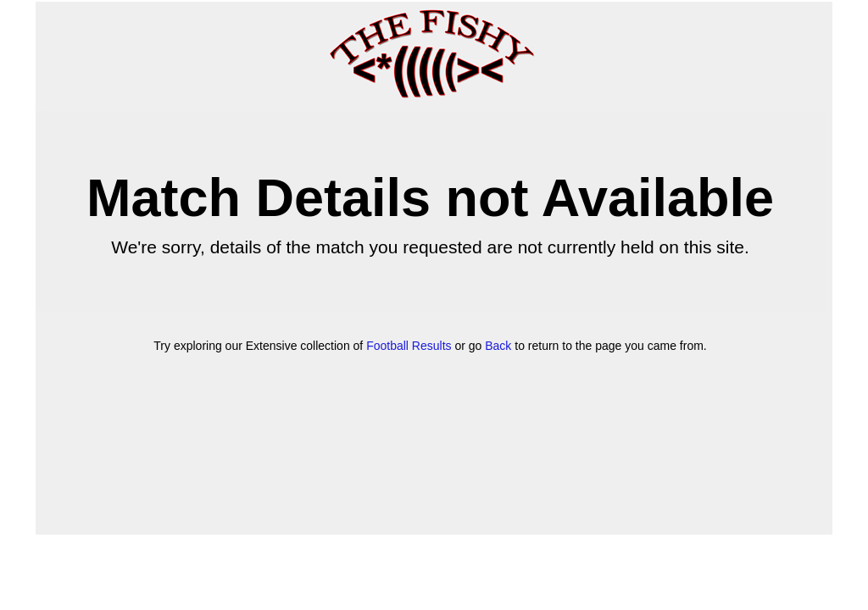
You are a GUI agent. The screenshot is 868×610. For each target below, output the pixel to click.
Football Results (409, 346)
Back (498, 346)
